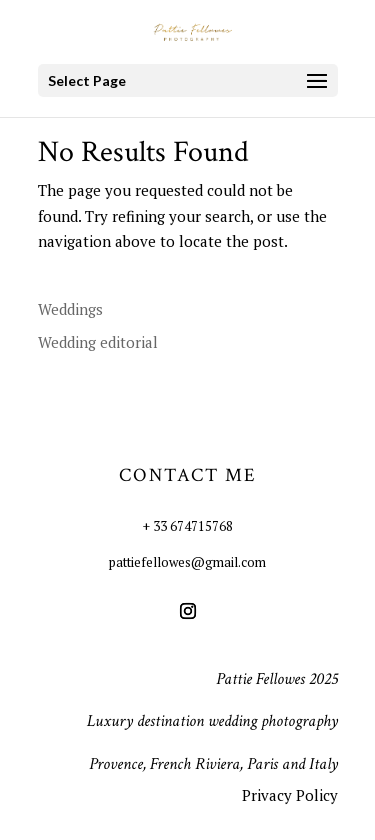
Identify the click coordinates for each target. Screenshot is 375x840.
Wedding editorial (98, 342)
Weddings (70, 309)
